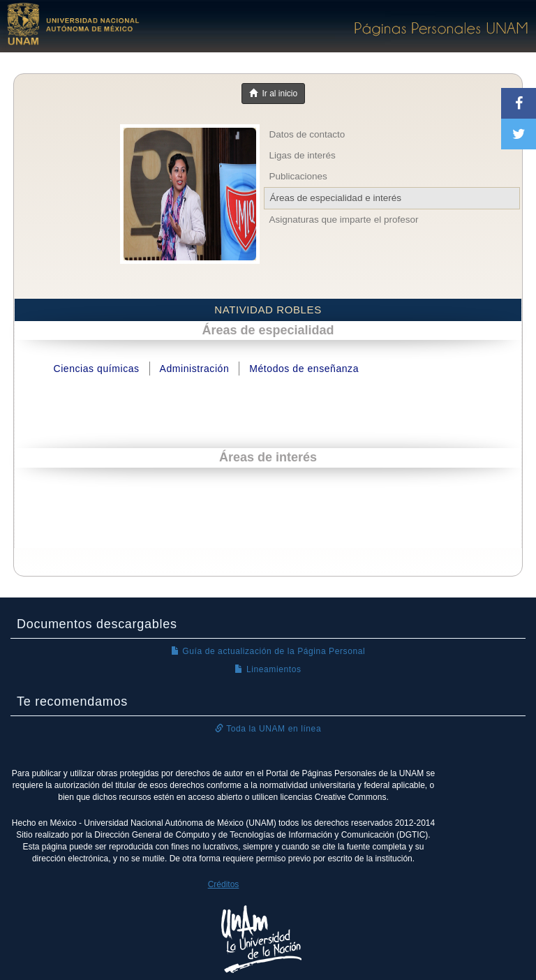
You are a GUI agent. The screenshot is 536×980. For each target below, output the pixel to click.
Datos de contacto (307, 134)
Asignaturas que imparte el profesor (344, 220)
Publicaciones (298, 176)
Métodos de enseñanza (304, 369)
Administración (195, 369)
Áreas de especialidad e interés (336, 198)
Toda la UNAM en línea (268, 729)
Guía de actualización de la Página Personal (268, 651)
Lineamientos (268, 669)
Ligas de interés (303, 155)
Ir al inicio (273, 94)
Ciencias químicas (96, 369)
